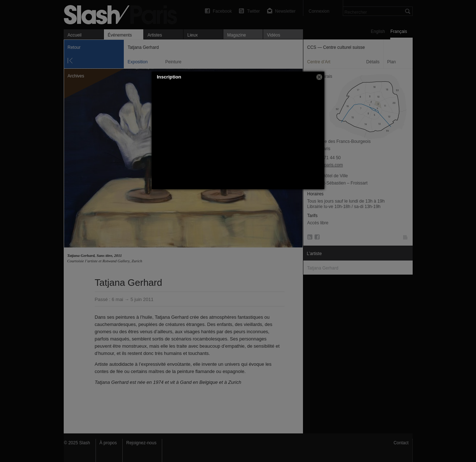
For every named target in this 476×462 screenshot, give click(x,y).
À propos (108, 443)
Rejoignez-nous (141, 443)
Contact (401, 443)
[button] (319, 77)
